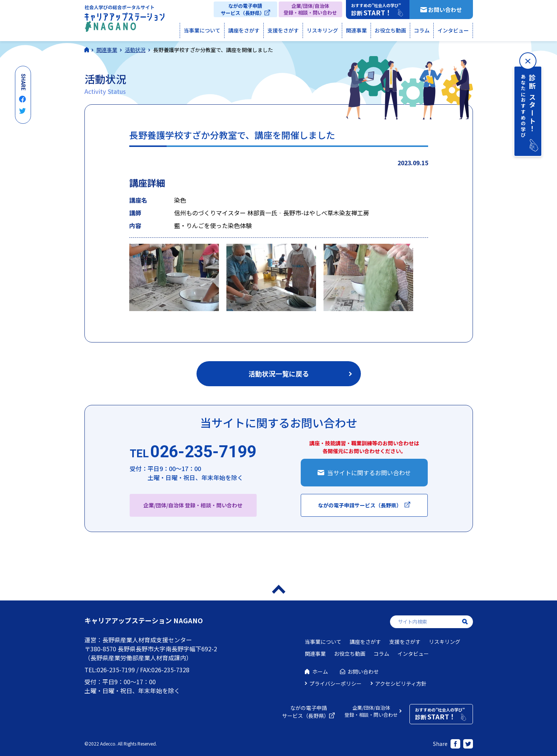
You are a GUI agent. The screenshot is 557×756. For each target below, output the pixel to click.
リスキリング (322, 30)
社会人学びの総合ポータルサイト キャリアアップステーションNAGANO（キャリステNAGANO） (124, 20)
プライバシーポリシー (335, 683)
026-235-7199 (193, 452)
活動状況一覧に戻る (279, 374)
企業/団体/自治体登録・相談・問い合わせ (310, 9)
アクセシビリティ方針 (401, 683)
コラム (422, 30)
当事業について (202, 30)
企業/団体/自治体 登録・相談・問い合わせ (193, 505)
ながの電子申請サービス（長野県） (243, 9)
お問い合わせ (445, 10)
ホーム (320, 672)
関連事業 (356, 30)
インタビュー (453, 30)
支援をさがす (283, 30)
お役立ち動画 (390, 30)
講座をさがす (244, 30)
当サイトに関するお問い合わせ (369, 473)
